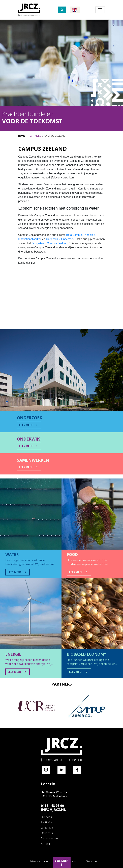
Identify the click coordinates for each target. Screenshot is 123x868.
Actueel (45, 844)
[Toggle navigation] (100, 10)
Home (22, 136)
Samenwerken (49, 838)
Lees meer (62, 862)
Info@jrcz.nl (53, 810)
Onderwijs (47, 833)
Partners (35, 136)
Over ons (46, 817)
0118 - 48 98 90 (52, 806)
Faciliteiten (47, 822)
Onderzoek (48, 828)
